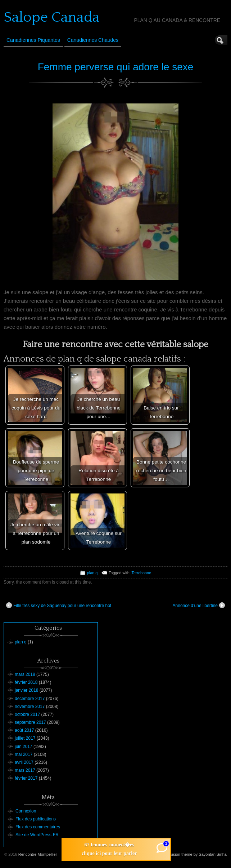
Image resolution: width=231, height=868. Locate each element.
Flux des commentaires (38, 827)
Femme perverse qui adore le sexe (116, 67)
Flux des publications (36, 819)
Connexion (26, 811)
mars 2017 (25, 770)
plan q (92, 573)
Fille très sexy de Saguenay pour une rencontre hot (59, 605)
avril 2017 (24, 762)
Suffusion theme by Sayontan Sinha (195, 854)
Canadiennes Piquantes (33, 40)
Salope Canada (52, 17)
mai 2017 (24, 754)
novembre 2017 (30, 707)
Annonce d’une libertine (199, 605)
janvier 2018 (26, 690)
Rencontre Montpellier (38, 854)
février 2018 (26, 682)
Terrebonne (142, 573)
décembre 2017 (30, 699)
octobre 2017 (27, 714)
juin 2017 (24, 747)
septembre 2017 (30, 722)
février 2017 (26, 778)
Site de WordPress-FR (37, 835)
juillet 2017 (25, 738)
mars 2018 (25, 674)
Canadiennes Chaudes (93, 40)
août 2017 (24, 730)
